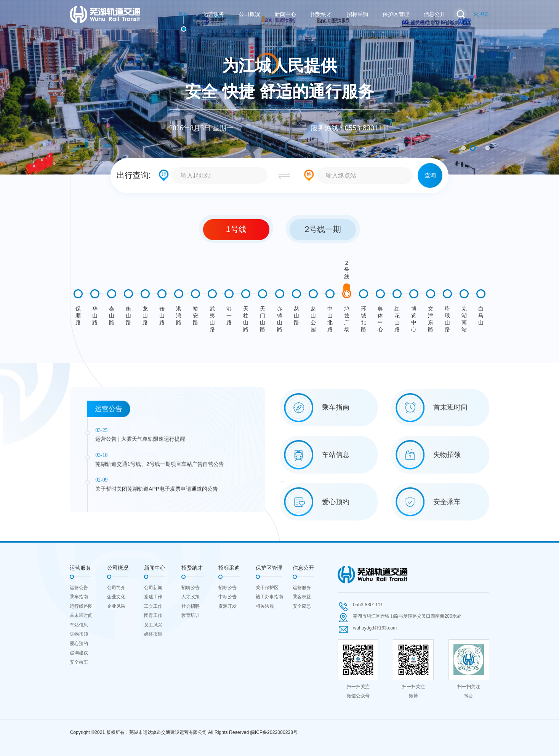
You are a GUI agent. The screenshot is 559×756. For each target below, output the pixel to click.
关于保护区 (267, 588)
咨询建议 (79, 653)
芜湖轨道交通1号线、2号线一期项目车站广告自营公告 (159, 524)
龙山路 (145, 316)
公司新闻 (153, 588)
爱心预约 (79, 644)
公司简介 (116, 588)
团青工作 (153, 615)
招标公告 (227, 588)
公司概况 (250, 14)
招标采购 (357, 14)
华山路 (95, 316)
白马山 (481, 316)
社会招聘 (191, 606)
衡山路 (128, 316)
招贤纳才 (321, 14)
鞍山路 (162, 316)
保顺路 (78, 316)
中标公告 (227, 597)
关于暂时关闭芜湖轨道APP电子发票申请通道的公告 (157, 549)
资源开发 (227, 606)
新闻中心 (285, 14)
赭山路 (296, 316)
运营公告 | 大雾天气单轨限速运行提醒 (140, 499)
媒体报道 (153, 634)
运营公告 (79, 588)
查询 (430, 175)
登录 (481, 14)
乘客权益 (302, 597)
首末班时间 (81, 615)
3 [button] (487, 148)
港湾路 (179, 316)
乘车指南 (79, 597)
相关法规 (265, 606)
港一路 (229, 316)
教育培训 (191, 615)
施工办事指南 (269, 597)
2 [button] (473, 148)
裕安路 (195, 316)
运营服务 (214, 14)
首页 (183, 14)
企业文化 (116, 597)
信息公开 (434, 14)
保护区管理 (396, 14)
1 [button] (463, 148)
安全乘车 (79, 662)
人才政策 (191, 597)
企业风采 (116, 606)
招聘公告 (191, 588)
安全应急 (302, 606)
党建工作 (153, 597)
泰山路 (112, 316)
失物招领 (79, 634)
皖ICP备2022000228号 (274, 732)
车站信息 (79, 625)
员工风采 (153, 625)
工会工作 (153, 606)
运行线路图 (81, 606)
